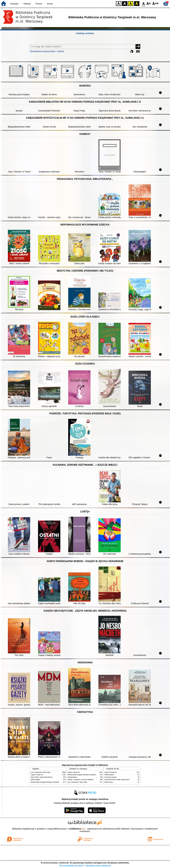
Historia (27, 4)
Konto (50, 4)
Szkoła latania (35, 780)
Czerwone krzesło (110, 777)
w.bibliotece (76, 829)
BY (137, 3)
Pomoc (39, 4)
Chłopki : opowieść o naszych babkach (80, 780)
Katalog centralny (85, 33)
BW (125, 3)
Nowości (14, 4)
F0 (143, 3)
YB (131, 3)
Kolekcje (60, 51)
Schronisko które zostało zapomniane (117, 780)
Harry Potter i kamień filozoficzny (42, 777)
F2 (156, 3)
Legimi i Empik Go (37, 775)
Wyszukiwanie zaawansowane (43, 51)
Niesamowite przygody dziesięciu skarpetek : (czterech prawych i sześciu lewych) (58, 782)
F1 (149, 3)
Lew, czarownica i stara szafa (40, 772)
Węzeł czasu (109, 782)
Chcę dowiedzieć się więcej (71, 865)
